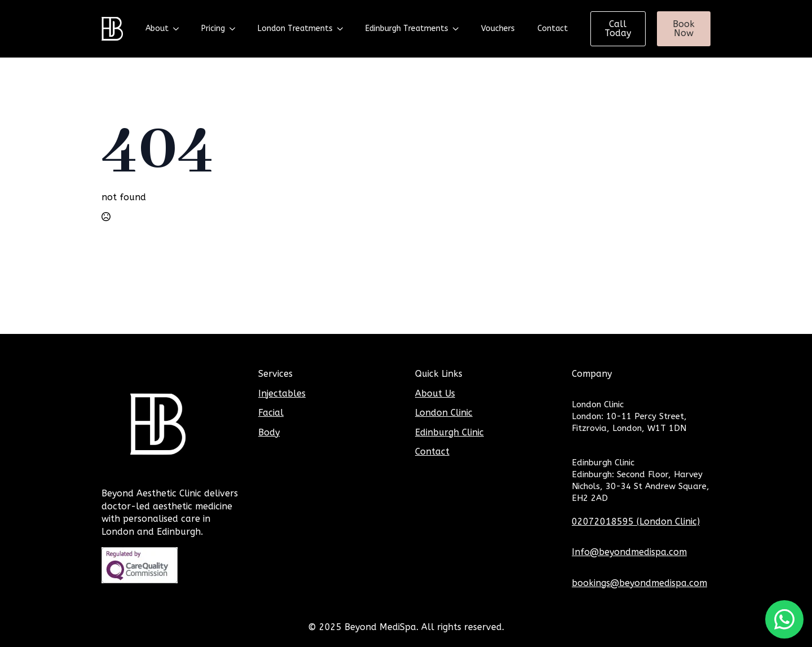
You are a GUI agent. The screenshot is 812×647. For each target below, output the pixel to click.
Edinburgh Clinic (449, 432)
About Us (435, 393)
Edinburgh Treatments (407, 28)
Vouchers (498, 28)
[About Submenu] (179, 29)
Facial (271, 413)
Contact (553, 28)
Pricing (213, 28)
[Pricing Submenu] (236, 29)
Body (269, 432)
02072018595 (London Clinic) (636, 521)
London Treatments (295, 28)
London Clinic (444, 413)
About (157, 28)
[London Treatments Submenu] (343, 29)
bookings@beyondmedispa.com (639, 583)
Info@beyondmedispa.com (629, 552)
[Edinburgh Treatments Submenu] (459, 29)
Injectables (282, 393)
